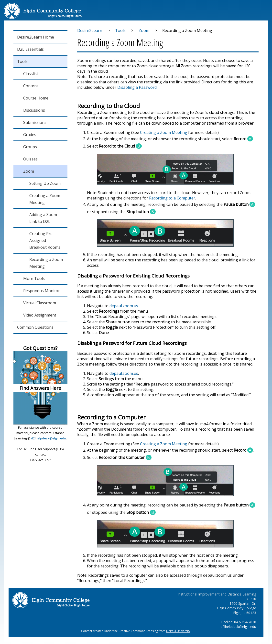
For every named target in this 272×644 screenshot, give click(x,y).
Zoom (144, 30)
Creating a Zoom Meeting (164, 132)
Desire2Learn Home (36, 37)
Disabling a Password (137, 87)
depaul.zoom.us (124, 306)
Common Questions (35, 327)
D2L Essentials (30, 49)
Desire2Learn (90, 30)
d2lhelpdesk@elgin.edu (49, 438)
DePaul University (178, 631)
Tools (22, 61)
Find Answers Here (40, 388)
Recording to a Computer (172, 198)
